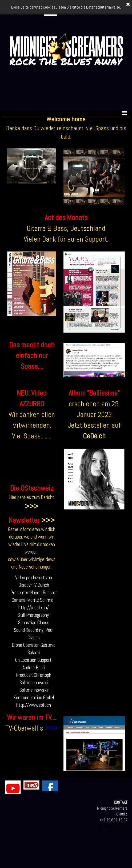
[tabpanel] (66, 128)
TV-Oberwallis (24, 728)
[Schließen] (128, 5)
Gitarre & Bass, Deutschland (66, 228)
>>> (32, 506)
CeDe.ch (94, 436)
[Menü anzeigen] (125, 113)
